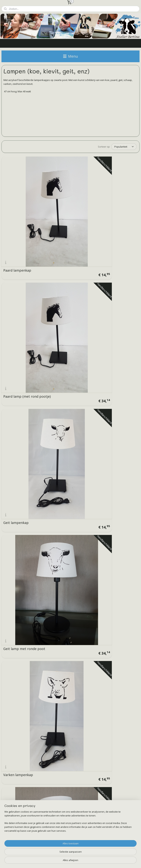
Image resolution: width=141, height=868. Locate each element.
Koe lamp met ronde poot (67, 322)
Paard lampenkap (17, 204)
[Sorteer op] (124, 147)
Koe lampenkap (16, 324)
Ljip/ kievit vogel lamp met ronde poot (115, 382)
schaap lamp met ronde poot (22, 382)
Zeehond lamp (109, 503)
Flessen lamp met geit (68, 563)
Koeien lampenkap (112, 443)
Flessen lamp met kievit (116, 563)
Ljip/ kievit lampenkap (68, 383)
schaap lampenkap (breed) (112, 322)
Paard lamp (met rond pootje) (68, 202)
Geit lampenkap (110, 204)
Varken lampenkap (65, 264)
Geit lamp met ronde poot (20, 262)
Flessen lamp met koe (21, 563)
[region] (46, 851)
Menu (70, 56)
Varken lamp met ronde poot (116, 262)
